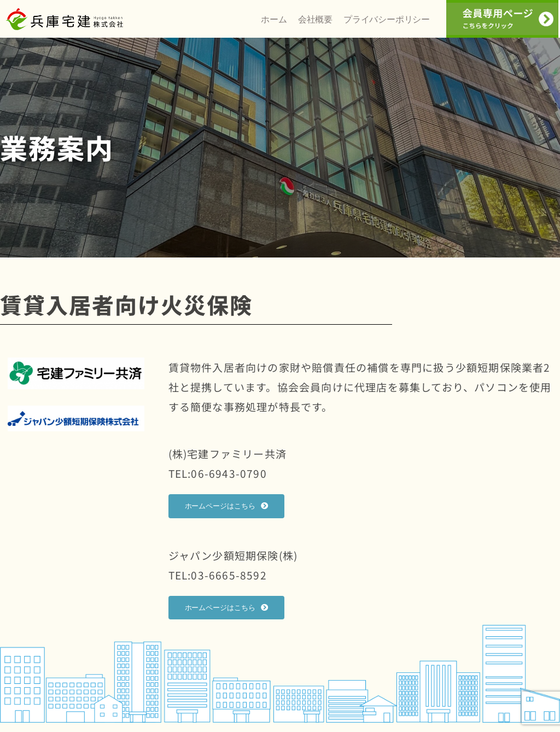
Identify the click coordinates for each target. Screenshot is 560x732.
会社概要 (315, 25)
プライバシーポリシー (387, 25)
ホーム (274, 25)
